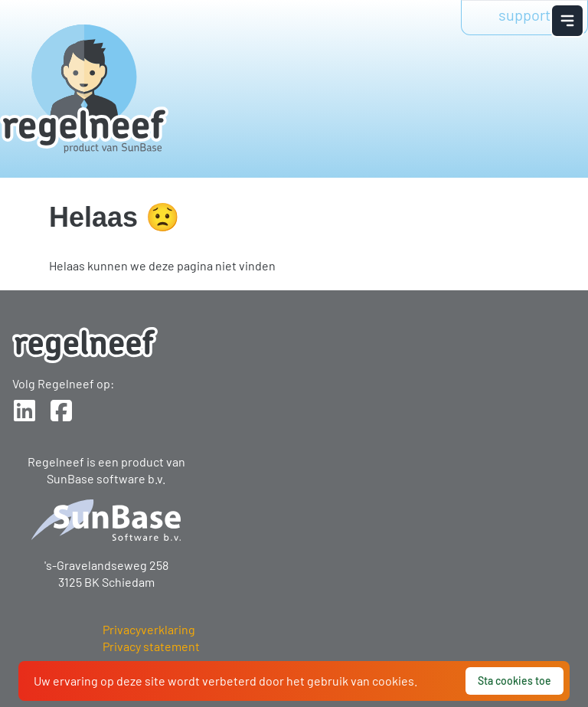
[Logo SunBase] (106, 520)
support (524, 15)
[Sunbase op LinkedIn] (24, 411)
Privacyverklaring (149, 629)
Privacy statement (151, 646)
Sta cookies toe (514, 681)
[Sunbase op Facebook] (61, 411)
